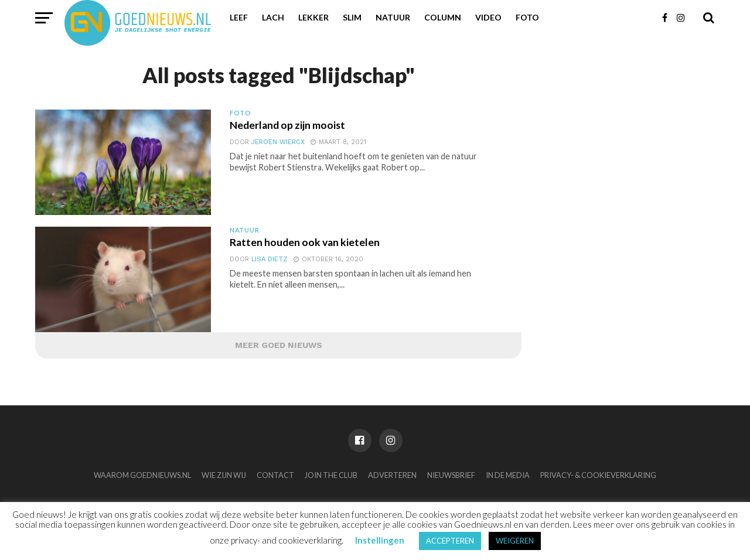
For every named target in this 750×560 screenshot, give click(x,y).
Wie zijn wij (224, 475)
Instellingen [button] (380, 540)
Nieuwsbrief (451, 475)
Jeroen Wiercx (278, 142)
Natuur (393, 17)
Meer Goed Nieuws (279, 345)
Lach (273, 17)
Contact (275, 475)
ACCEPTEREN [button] (450, 541)
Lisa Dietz (270, 259)
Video (488, 17)
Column (443, 17)
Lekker (313, 17)
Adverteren (392, 475)
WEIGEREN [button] (515, 541)
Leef (239, 17)
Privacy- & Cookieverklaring (598, 475)
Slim (352, 17)
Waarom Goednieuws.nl (142, 475)
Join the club (331, 475)
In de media (508, 475)
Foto (527, 17)
